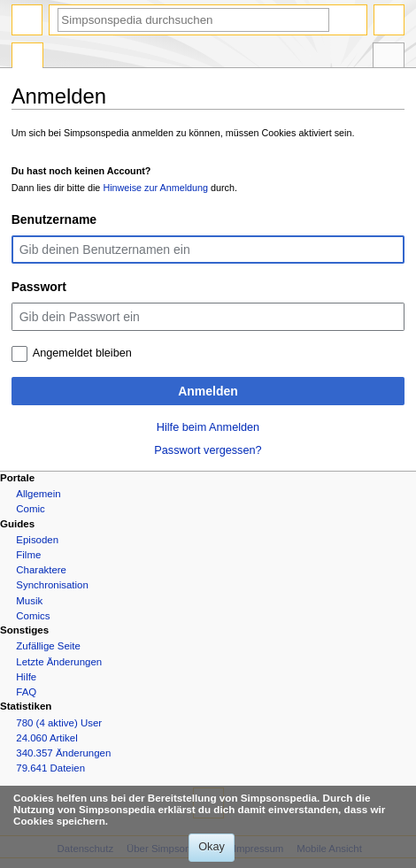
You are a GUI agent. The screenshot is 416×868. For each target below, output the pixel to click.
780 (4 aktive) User (59, 723)
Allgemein (38, 494)
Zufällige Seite (48, 646)
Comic (30, 509)
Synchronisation (52, 585)
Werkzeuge (389, 58)
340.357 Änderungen (63, 753)
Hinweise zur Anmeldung (155, 188)
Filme (28, 555)
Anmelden (208, 391)
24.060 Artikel (46, 738)
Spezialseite (27, 58)
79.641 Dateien (50, 768)
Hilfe (26, 677)
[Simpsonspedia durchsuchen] (193, 20)
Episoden (37, 540)
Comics (33, 616)
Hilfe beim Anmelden (208, 427)
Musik (29, 601)
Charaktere (41, 570)
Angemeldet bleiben (82, 353)
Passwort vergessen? (208, 450)
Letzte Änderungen (59, 662)
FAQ (26, 692)
